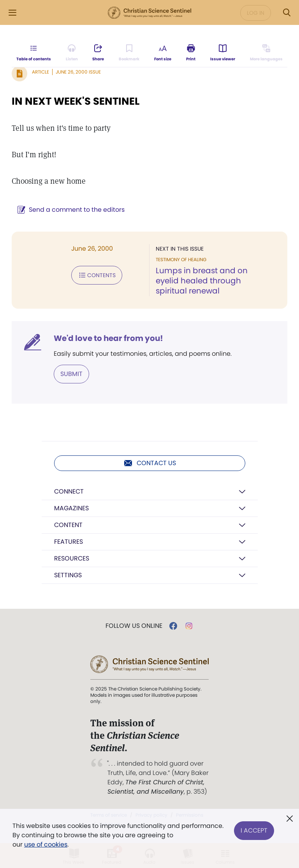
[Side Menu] (12, 13)
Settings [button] (68, 575)
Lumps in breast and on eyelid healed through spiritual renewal (202, 281)
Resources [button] (72, 558)
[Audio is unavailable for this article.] (72, 53)
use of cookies (46, 844)
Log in (256, 13)
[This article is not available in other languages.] (266, 53)
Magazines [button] (71, 508)
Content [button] (68, 525)
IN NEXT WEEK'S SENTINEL (76, 101)
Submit (71, 374)
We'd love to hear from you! (108, 338)
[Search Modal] (287, 13)
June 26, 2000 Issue (78, 72)
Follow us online (134, 626)
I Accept (254, 830)
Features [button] (69, 542)
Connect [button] (69, 491)
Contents (97, 275)
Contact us (150, 463)
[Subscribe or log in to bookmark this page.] (129, 53)
